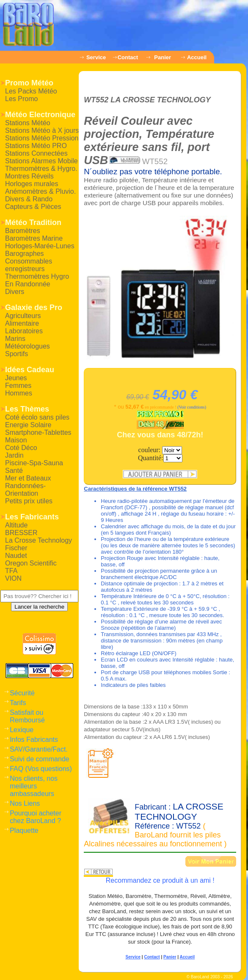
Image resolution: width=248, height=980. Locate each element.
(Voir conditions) (192, 407)
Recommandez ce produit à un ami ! (160, 880)
